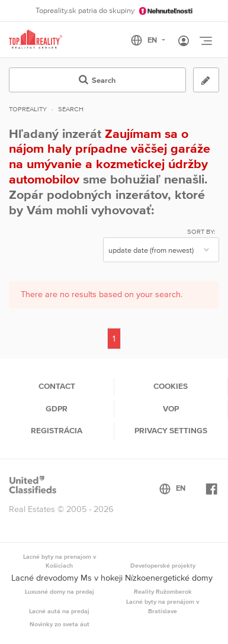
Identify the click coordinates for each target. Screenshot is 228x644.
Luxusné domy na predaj (60, 591)
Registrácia (57, 430)
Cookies (171, 386)
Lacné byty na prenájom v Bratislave (163, 606)
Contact (57, 386)
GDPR (57, 408)
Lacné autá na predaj (59, 611)
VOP (171, 408)
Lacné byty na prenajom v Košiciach (60, 561)
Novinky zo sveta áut (60, 624)
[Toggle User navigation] (184, 41)
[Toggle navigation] (205, 41)
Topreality (28, 109)
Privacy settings (171, 430)
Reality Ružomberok (163, 591)
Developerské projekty (163, 565)
